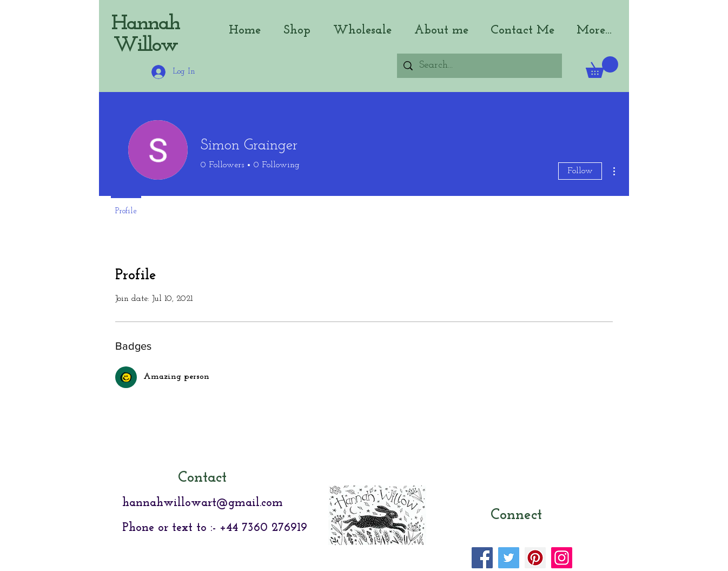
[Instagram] (562, 558)
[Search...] (479, 66)
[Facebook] (482, 558)
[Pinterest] (535, 558)
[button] (602, 67)
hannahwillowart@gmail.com (203, 503)
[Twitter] (509, 558)
